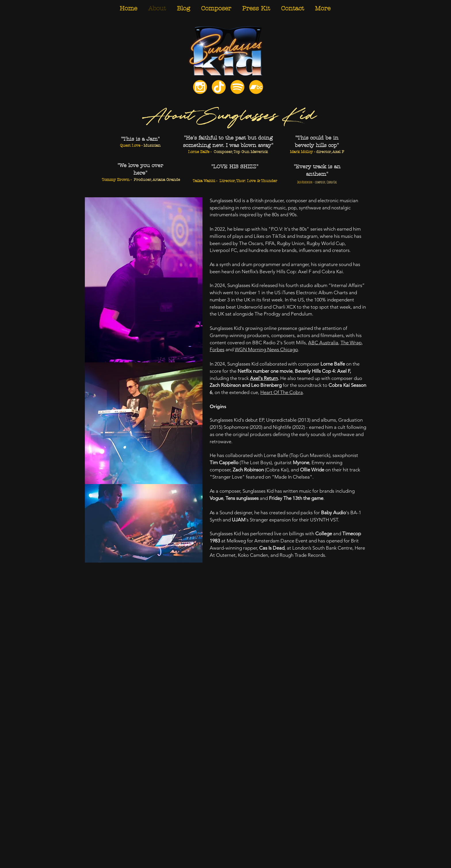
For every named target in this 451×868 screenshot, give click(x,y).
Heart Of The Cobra (282, 392)
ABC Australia (323, 343)
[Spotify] (237, 87)
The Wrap (351, 343)
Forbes (217, 349)
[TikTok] (219, 87)
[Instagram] (200, 87)
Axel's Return (264, 378)
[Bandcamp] (256, 87)
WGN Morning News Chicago (266, 349)
